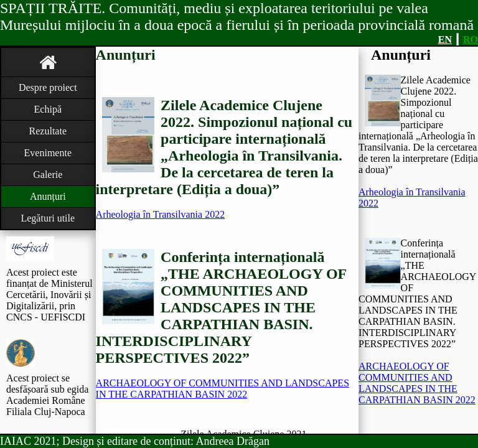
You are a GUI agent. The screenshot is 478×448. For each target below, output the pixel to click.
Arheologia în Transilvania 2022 (161, 214)
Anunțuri (48, 196)
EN (445, 40)
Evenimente (48, 153)
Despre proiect (48, 87)
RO (471, 40)
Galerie (48, 175)
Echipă (48, 109)
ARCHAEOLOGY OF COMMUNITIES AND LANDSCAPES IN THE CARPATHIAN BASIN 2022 (223, 389)
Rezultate (48, 131)
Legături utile (48, 218)
